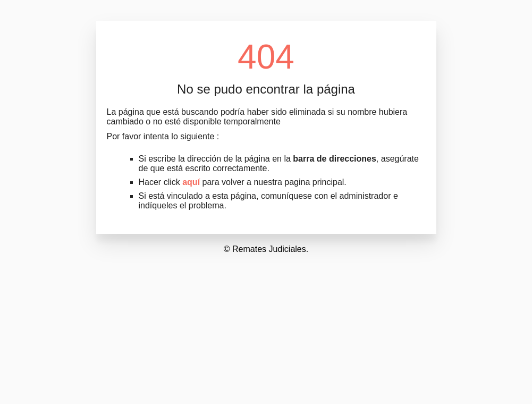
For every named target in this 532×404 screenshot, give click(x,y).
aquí (191, 182)
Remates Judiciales (269, 249)
